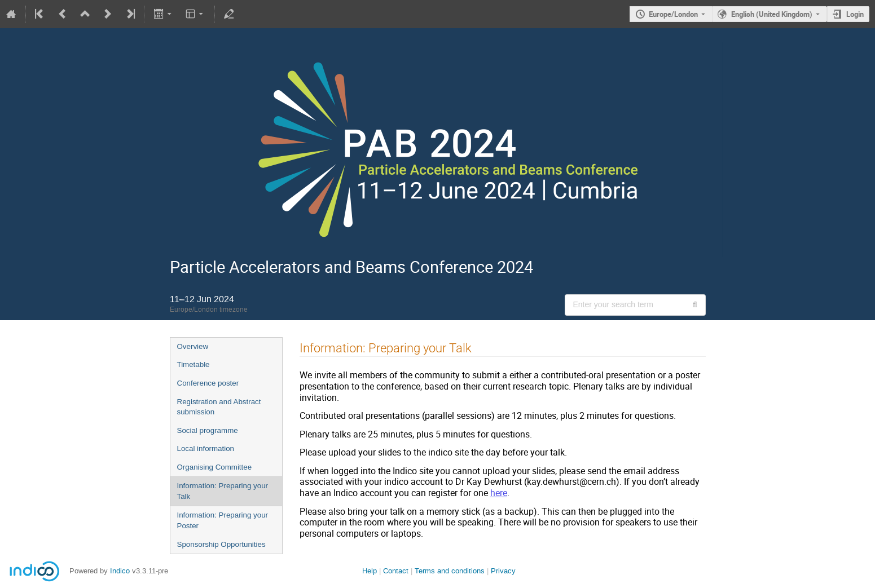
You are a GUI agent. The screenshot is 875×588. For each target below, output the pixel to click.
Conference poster (208, 383)
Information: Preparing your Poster (223, 520)
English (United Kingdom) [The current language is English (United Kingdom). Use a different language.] (772, 14)
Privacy (503, 571)
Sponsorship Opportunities (221, 544)
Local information (206, 448)
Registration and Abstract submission (219, 407)
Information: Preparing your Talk (223, 491)
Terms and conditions (450, 571)
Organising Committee (215, 467)
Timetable (194, 364)
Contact (396, 571)
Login (855, 14)
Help (370, 571)
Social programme (208, 430)
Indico (120, 571)
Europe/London (673, 14)
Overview (193, 346)
